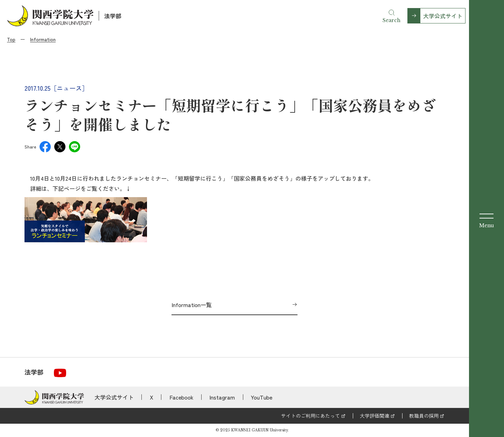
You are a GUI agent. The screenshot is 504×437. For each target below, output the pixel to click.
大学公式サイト (443, 16)
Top (11, 39)
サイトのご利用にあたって (310, 416)
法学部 (113, 16)
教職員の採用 (424, 416)
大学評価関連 (374, 416)
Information (43, 39)
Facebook (181, 397)
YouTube (262, 397)
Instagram (222, 397)
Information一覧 (192, 305)
